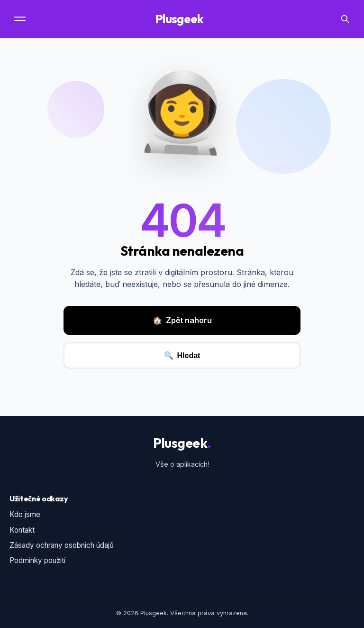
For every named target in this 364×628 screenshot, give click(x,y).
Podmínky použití (37, 560)
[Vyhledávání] (345, 19)
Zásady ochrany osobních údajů (62, 545)
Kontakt (22, 530)
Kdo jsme (25, 514)
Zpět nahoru (182, 321)
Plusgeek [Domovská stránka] (182, 19)
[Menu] (21, 19)
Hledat (182, 356)
